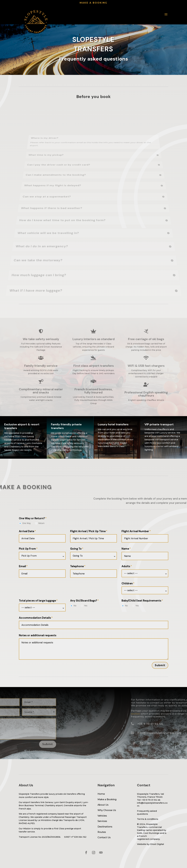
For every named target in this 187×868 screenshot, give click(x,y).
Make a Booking (107, 799)
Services (102, 821)
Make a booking (93, 3)
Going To (76, 549)
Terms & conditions (148, 819)
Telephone (77, 566)
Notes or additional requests (38, 635)
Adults (126, 566)
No (73, 606)
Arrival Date (27, 531)
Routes (102, 832)
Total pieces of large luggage (37, 601)
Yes (84, 606)
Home (101, 794)
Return (40, 523)
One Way (25, 523)
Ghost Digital (157, 844)
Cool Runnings (151, 833)
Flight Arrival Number (135, 531)
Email (22, 566)
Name (125, 549)
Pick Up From (27, 549)
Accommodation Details (35, 618)
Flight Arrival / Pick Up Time (88, 531)
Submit (160, 665)
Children (127, 583)
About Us (103, 805)
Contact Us (104, 837)
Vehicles (102, 816)
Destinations (105, 827)
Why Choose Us (107, 810)
